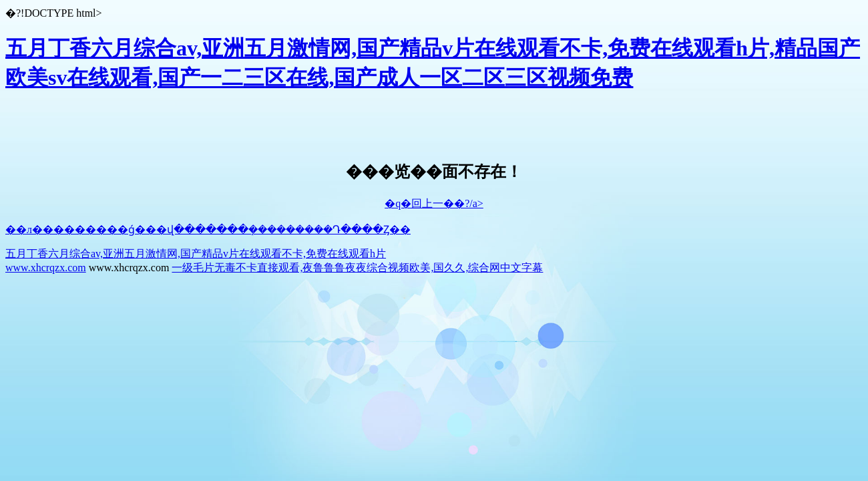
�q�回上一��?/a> (434, 203)
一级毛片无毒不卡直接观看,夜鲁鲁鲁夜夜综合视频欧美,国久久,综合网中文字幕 (357, 268)
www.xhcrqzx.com (46, 268)
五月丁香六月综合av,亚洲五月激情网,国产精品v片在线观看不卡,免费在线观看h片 (196, 254)
